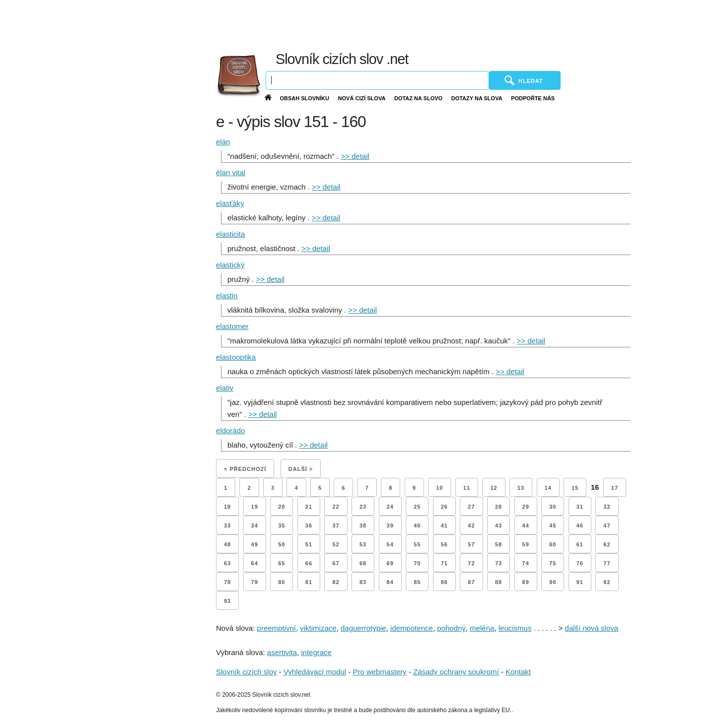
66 (309, 563)
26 (444, 507)
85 (417, 582)
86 (444, 582)
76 (580, 563)
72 (471, 563)
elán (223, 142)
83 (363, 582)
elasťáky (230, 203)
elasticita (230, 234)
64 (255, 563)
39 (390, 526)
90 (553, 582)
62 (607, 544)
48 (227, 544)
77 (607, 563)
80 (282, 582)
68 (363, 563)
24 (390, 507)
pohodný (451, 628)
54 (390, 544)
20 (282, 507)
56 (444, 544)
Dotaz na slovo (418, 98)
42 (471, 526)
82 (336, 582)
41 (444, 526)
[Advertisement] (477, 25)
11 (467, 488)
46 (580, 526)
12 (494, 488)
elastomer (232, 326)
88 (499, 582)
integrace (316, 652)
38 (363, 526)
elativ (225, 388)
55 (417, 544)
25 (417, 507)
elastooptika (236, 357)
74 (526, 563)
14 (548, 488)
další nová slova (592, 628)
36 (309, 526)
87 (471, 582)
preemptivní (277, 628)
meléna (482, 628)
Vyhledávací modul (315, 672)
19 (255, 507)
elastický (230, 265)
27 (471, 507)
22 (336, 507)
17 (615, 488)
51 (309, 544)
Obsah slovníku (304, 98)
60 (553, 544)
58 (499, 544)
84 (390, 582)
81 (309, 582)
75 (553, 563)
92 (607, 582)
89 (526, 582)
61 (580, 544)
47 (607, 526)
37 (336, 526)
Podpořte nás (533, 98)
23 (363, 507)
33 (227, 526)
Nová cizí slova (362, 98)
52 (336, 544)
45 (553, 526)
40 (417, 526)
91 (580, 582)
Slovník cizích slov (247, 672)
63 (227, 563)
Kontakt (518, 672)
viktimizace (318, 628)
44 (526, 526)
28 (499, 507)
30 (553, 507)
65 (282, 563)
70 (417, 563)
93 (227, 601)
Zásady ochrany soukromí (456, 672)
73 (499, 563)
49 (255, 544)
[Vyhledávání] (377, 80)
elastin (227, 296)
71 (444, 563)
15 (575, 488)
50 (282, 544)
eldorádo (230, 430)
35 (282, 526)
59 (526, 544)
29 (526, 507)
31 (580, 507)
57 (471, 544)
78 (227, 582)
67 (336, 563)
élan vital (231, 172)
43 (499, 526)
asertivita (282, 652)
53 (363, 544)
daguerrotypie (363, 628)
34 (255, 526)
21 (309, 507)
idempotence (412, 628)
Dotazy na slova (477, 98)
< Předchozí (245, 469)
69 (390, 563)
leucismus (515, 628)
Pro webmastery (379, 672)
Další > (301, 469)
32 (607, 507)
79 (255, 582)
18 (227, 507)
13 (521, 488)
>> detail (355, 156)
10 (439, 488)
